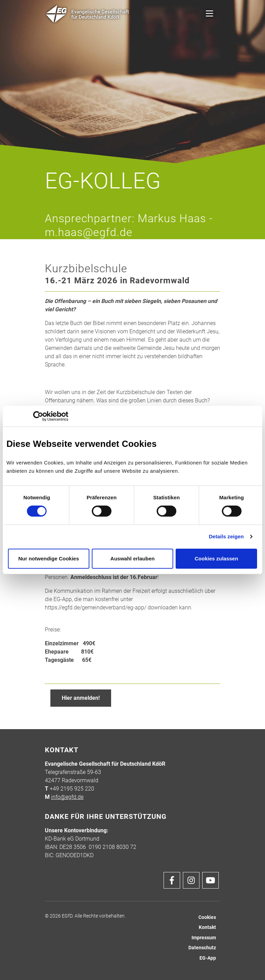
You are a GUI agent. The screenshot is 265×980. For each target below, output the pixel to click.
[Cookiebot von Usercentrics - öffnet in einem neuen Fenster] (38, 416)
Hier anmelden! (81, 698)
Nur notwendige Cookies (49, 558)
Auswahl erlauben (132, 558)
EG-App (208, 958)
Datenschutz (202, 948)
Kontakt (207, 927)
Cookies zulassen (216, 558)
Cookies (207, 917)
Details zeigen (226, 536)
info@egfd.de (67, 797)
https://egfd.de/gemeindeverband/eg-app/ (96, 607)
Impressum (204, 938)
